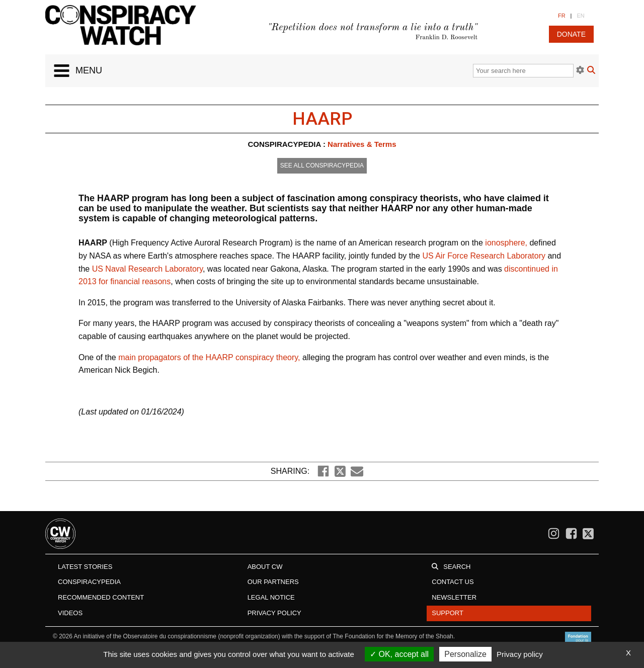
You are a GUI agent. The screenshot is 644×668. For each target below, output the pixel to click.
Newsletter (454, 597)
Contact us (453, 582)
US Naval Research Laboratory (147, 269)
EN (580, 16)
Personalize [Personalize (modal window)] (465, 654)
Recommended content (101, 597)
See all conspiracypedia (322, 165)
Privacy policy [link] (520, 654)
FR (562, 16)
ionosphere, (507, 243)
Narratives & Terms (362, 144)
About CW (265, 567)
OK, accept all (399, 654)
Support (448, 613)
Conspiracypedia (89, 582)
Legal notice (271, 597)
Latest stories (85, 567)
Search (457, 567)
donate (571, 34)
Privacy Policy (274, 613)
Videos (70, 613)
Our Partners (273, 582)
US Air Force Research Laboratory (484, 256)
